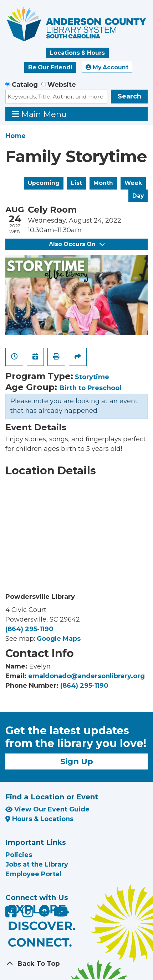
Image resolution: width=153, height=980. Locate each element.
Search (129, 96)
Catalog (25, 85)
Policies (19, 855)
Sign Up (77, 761)
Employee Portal (33, 874)
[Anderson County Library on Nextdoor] (44, 911)
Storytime (92, 377)
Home (16, 136)
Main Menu (40, 114)
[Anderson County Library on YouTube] (61, 915)
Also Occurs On (77, 244)
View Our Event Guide (47, 809)
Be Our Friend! (50, 67)
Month (103, 183)
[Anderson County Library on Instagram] (29, 915)
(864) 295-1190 (29, 629)
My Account (107, 67)
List (76, 183)
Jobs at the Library (37, 864)
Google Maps (59, 639)
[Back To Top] (76, 964)
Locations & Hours (77, 53)
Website (62, 85)
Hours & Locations (39, 819)
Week (133, 183)
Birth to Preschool (90, 388)
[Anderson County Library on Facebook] (12, 915)
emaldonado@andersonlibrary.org (86, 676)
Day (138, 196)
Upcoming (44, 183)
